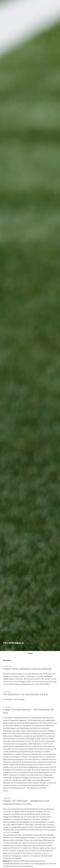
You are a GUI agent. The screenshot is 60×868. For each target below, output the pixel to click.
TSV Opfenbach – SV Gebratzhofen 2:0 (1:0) (25, 694)
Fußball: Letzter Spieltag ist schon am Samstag (27, 669)
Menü (30, 653)
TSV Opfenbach (13, 643)
